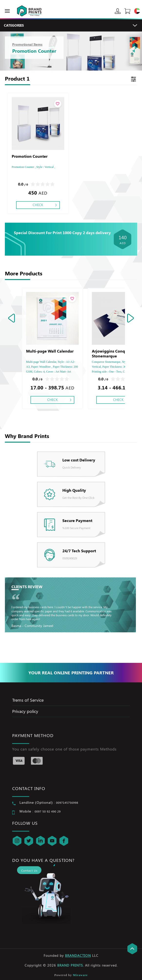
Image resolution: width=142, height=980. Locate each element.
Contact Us (29, 870)
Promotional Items (27, 44)
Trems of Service (28, 700)
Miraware (80, 975)
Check (38, 205)
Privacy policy (25, 711)
